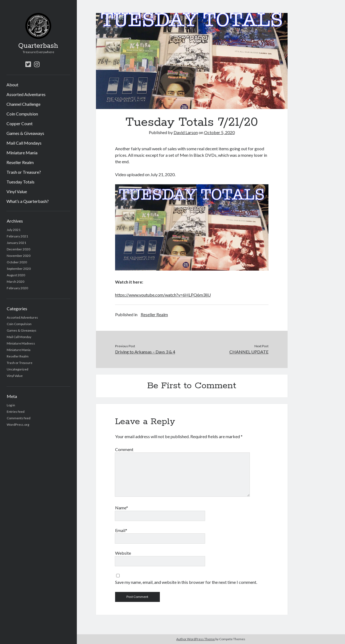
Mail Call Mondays (24, 143)
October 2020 (17, 262)
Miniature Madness (21, 343)
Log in (11, 405)
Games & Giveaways (25, 133)
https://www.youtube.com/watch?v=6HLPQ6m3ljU (163, 295)
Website (123, 553)
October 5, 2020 (219, 132)
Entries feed (16, 412)
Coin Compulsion (22, 114)
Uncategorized (18, 369)
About (12, 85)
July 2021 (14, 230)
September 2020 (19, 269)
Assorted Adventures (26, 94)
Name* (122, 508)
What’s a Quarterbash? (28, 201)
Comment (124, 449)
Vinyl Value (17, 191)
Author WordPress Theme (196, 639)
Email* (121, 530)
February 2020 (17, 288)
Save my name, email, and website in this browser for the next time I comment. (186, 582)
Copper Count (20, 123)
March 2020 (15, 282)
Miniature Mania (22, 153)
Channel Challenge (23, 104)
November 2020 (19, 256)
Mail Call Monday (19, 337)
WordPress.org (18, 425)
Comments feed (19, 418)
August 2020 (16, 275)
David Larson (186, 132)
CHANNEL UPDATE (249, 352)
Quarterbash (38, 46)
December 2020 (18, 249)
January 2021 (16, 243)
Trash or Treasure (20, 363)
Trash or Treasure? (24, 172)
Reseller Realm (20, 162)
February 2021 (17, 236)
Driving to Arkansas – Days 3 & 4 (145, 352)
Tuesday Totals (20, 182)
